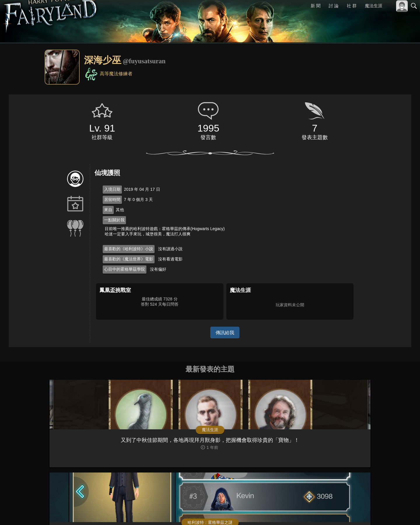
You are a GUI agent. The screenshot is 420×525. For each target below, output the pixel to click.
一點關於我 (114, 220)
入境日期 (112, 189)
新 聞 (316, 6)
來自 (108, 210)
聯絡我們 (405, 513)
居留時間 (112, 199)
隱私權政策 (384, 513)
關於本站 (344, 513)
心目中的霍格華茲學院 (125, 269)
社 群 (352, 6)
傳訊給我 (225, 332)
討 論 (334, 6)
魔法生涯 (374, 6)
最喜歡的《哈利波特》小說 (129, 249)
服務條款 (363, 513)
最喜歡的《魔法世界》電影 (129, 259)
